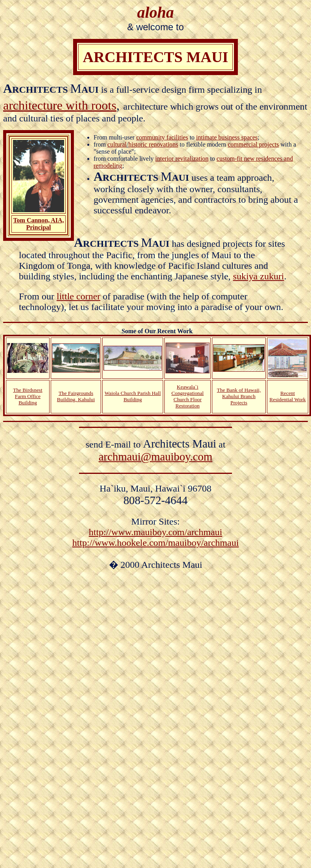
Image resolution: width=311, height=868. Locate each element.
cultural (117, 144)
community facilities (162, 137)
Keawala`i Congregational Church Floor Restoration (188, 396)
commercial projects (253, 144)
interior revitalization (182, 159)
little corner (78, 296)
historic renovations (153, 144)
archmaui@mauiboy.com (155, 457)
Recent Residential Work (287, 396)
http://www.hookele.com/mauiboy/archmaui (156, 543)
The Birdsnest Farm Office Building (28, 396)
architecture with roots (60, 105)
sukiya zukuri (259, 276)
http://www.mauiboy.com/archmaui (155, 532)
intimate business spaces (227, 137)
